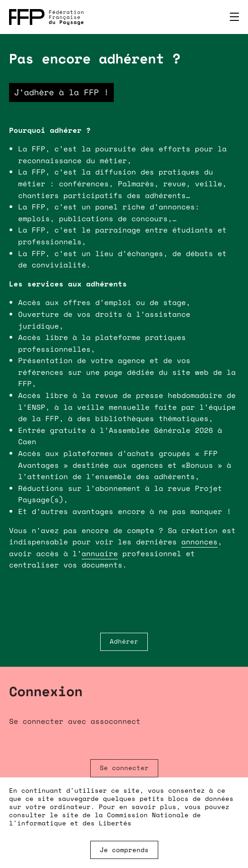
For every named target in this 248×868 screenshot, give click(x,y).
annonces (199, 542)
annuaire (100, 553)
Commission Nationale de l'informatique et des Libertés (105, 819)
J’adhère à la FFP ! (61, 92)
